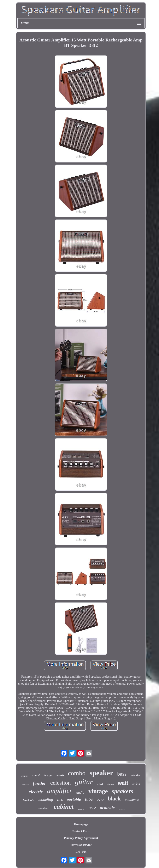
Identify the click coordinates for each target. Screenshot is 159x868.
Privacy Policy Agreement (81, 838)
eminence (132, 800)
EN (78, 852)
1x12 (92, 808)
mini (100, 784)
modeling (46, 800)
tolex (136, 784)
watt (123, 783)
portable (74, 799)
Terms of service (81, 845)
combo (77, 773)
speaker (101, 773)
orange (122, 809)
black (114, 799)
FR (84, 852)
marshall (44, 808)
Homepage (81, 824)
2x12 (100, 800)
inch (60, 800)
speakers (122, 791)
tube (89, 799)
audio (80, 792)
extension (136, 775)
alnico (110, 784)
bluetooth (29, 800)
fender (39, 783)
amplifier (60, 791)
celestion (60, 783)
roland (36, 775)
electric (36, 792)
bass (122, 774)
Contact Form (81, 831)
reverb (60, 775)
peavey (25, 776)
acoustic (107, 808)
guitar (84, 782)
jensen (48, 776)
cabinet (64, 806)
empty (81, 809)
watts (25, 784)
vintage (98, 791)
